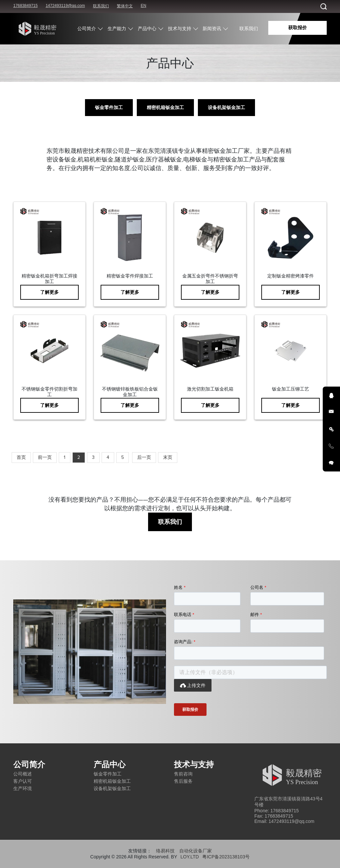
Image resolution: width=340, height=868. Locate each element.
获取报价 (297, 28)
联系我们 (101, 6)
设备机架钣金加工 (226, 108)
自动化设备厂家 (196, 851)
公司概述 (23, 774)
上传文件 (193, 685)
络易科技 (165, 851)
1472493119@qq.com (65, 6)
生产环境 (23, 788)
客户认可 (23, 781)
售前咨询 (183, 774)
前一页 (45, 457)
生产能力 (117, 29)
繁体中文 (125, 6)
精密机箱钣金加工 (165, 108)
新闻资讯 (212, 29)
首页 (21, 457)
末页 (168, 457)
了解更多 (49, 292)
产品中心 (147, 29)
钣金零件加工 (109, 108)
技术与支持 (180, 29)
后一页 (144, 457)
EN (144, 6)
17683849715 (25, 6)
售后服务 (183, 781)
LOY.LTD (190, 857)
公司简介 (87, 29)
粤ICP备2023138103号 (226, 857)
